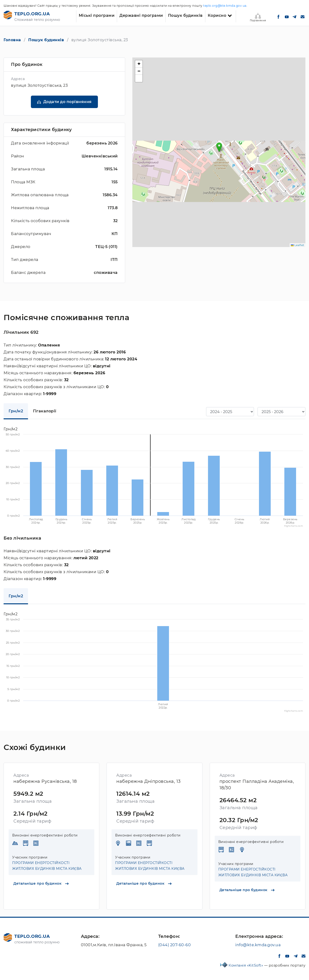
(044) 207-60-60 (175, 945)
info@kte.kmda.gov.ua (258, 945)
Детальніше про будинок (41, 883)
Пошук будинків (185, 15)
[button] (219, 147)
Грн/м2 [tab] (16, 411)
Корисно (217, 15)
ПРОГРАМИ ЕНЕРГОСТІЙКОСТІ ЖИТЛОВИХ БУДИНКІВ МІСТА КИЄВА (47, 866)
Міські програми (97, 15)
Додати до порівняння (67, 102)
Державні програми (141, 15)
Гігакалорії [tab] (45, 411)
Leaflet (298, 245)
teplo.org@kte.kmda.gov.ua (225, 6)
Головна (12, 40)
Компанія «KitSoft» (246, 965)
